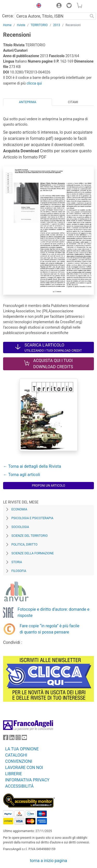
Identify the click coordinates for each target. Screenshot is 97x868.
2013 (57, 25)
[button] (38, 6)
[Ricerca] (92, 16)
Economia (19, 509)
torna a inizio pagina (48, 861)
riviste (21, 25)
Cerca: (8, 16)
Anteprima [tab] (28, 102)
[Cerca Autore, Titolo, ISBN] (51, 16)
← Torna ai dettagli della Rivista (32, 466)
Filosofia (19, 571)
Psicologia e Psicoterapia (32, 518)
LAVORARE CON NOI (24, 768)
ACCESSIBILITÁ (19, 786)
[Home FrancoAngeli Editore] (17, 6)
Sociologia (20, 527)
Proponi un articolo (48, 486)
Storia (17, 562)
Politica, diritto (24, 545)
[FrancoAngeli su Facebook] (6, 739)
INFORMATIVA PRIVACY (27, 780)
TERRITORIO (39, 25)
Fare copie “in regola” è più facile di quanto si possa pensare (50, 629)
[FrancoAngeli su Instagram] (18, 739)
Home (7, 25)
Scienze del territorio (30, 536)
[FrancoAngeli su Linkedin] (12, 739)
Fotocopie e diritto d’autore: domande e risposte (54, 612)
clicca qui (34, 83)
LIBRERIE (14, 774)
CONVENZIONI (19, 761)
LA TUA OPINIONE (22, 749)
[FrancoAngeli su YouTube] (24, 739)
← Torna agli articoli (22, 475)
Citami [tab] (73, 102)
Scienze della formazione (33, 553)
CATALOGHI (16, 755)
